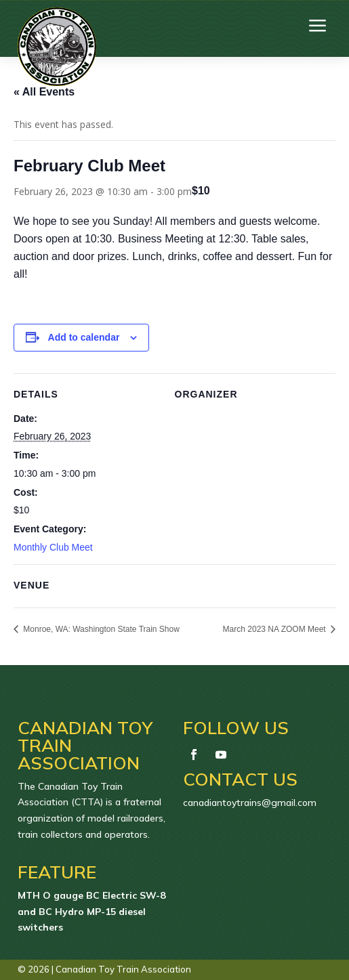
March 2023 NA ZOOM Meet (275, 629)
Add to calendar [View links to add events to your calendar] (84, 337)
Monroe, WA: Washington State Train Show (100, 629)
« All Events (44, 92)
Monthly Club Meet (53, 547)
